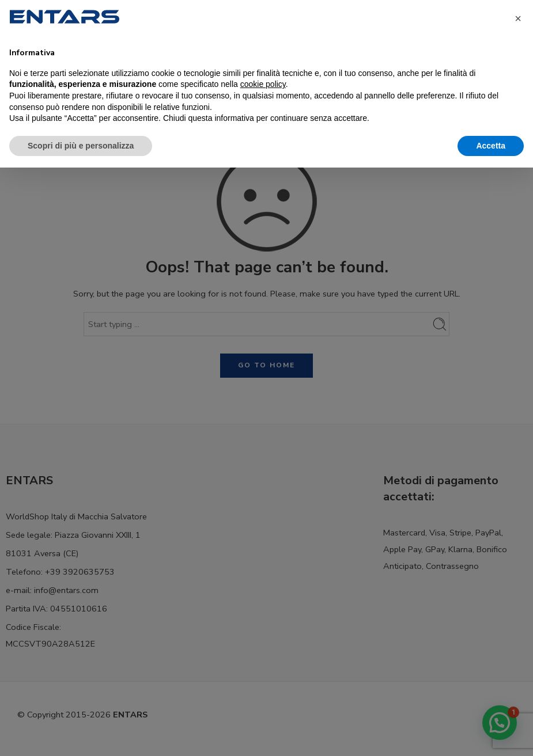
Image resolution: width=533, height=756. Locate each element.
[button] (518, 18)
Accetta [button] (491, 146)
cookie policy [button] (263, 84)
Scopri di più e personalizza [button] (81, 146)
